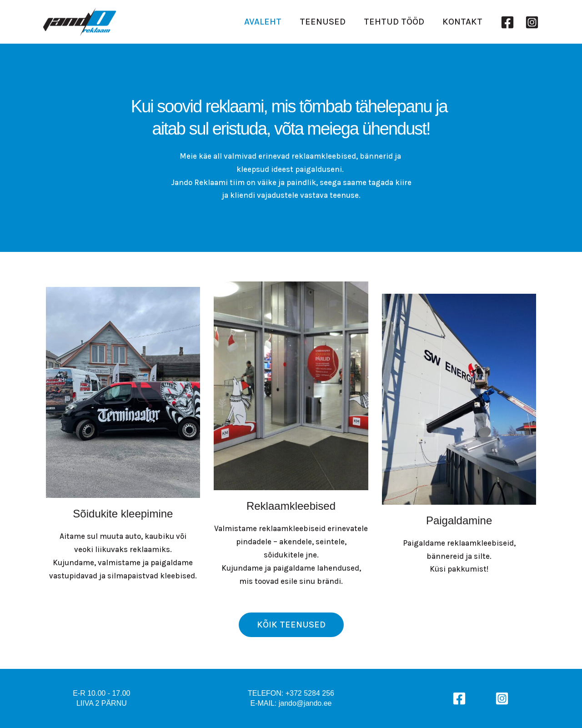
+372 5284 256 (310, 693)
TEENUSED (323, 23)
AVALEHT (263, 23)
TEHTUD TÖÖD (394, 23)
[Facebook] (507, 23)
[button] (291, 625)
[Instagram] (532, 23)
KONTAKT (462, 23)
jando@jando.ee (305, 703)
